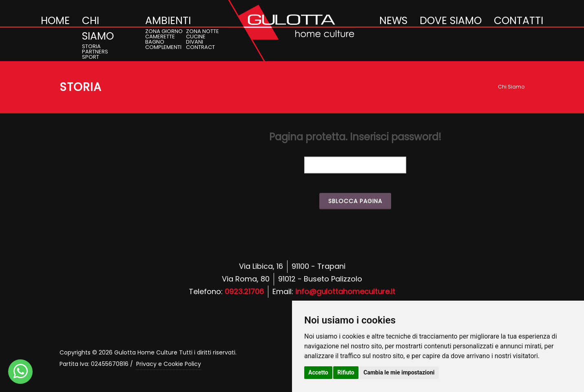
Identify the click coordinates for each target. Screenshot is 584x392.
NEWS (393, 21)
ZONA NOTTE (202, 31)
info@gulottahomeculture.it (345, 291)
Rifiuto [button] (346, 372)
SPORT (91, 57)
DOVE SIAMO (451, 21)
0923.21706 (244, 291)
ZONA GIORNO (164, 31)
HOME (55, 21)
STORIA (91, 46)
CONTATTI (519, 21)
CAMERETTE (160, 37)
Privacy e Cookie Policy (169, 364)
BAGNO (155, 42)
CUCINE (196, 37)
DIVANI (195, 42)
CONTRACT (200, 47)
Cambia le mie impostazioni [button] (399, 372)
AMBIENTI (168, 21)
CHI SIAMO (98, 28)
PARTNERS (95, 52)
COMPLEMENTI (163, 47)
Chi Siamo (511, 87)
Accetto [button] (318, 372)
